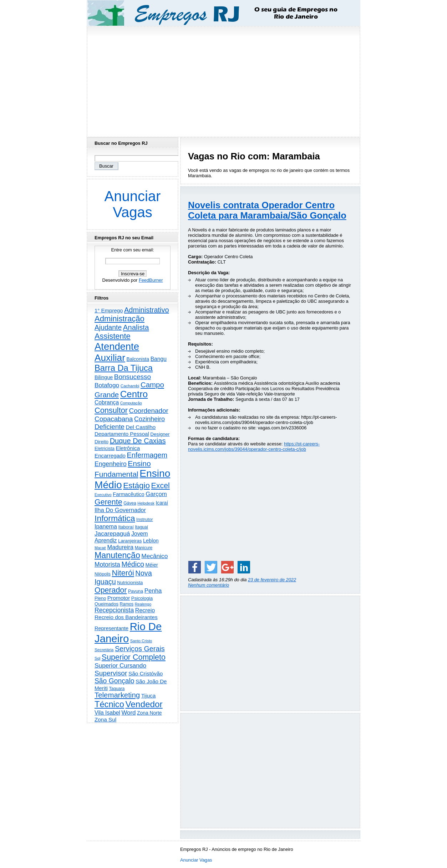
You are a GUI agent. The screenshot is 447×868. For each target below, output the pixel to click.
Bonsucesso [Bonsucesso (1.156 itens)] (133, 377)
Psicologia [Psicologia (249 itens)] (142, 598)
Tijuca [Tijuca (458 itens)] (149, 696)
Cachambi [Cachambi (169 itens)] (130, 386)
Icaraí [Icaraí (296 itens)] (162, 503)
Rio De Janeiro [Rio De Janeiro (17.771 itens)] (128, 632)
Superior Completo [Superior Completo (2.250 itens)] (134, 657)
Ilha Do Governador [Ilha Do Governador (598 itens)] (120, 510)
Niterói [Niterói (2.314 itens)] (123, 573)
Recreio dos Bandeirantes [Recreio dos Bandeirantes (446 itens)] (126, 617)
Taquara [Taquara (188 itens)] (117, 689)
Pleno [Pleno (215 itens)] (100, 598)
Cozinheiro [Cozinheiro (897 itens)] (149, 419)
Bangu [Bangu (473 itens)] (159, 359)
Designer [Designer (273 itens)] (160, 434)
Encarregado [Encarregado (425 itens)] (110, 456)
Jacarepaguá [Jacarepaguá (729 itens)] (112, 533)
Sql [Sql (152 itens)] (97, 658)
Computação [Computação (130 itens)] (131, 403)
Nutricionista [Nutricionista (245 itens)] (130, 583)
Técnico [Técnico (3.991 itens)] (109, 704)
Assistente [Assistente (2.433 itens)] (113, 336)
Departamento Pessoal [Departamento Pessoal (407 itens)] (122, 434)
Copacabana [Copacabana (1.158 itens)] (114, 419)
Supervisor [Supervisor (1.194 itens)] (111, 673)
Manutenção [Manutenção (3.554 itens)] (117, 555)
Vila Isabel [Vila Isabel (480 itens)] (107, 713)
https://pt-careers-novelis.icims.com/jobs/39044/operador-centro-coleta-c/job (254, 446)
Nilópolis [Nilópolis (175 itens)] (103, 574)
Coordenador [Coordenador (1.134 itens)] (149, 411)
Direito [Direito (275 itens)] (101, 442)
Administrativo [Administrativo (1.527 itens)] (147, 310)
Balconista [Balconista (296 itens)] (138, 359)
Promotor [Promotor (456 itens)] (119, 598)
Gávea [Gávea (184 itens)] (130, 503)
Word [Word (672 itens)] (128, 713)
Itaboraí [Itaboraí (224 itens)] (126, 527)
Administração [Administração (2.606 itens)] (120, 319)
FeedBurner (151, 280)
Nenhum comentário (209, 585)
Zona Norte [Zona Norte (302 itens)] (149, 713)
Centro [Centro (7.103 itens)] (134, 394)
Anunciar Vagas (133, 204)
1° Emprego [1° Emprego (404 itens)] (109, 310)
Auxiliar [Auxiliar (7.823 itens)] (110, 358)
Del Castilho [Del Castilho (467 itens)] (141, 427)
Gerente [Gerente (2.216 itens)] (108, 502)
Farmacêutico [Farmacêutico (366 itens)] (128, 494)
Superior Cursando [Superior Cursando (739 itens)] (120, 665)
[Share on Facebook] (194, 567)
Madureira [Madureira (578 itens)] (121, 547)
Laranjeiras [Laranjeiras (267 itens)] (130, 541)
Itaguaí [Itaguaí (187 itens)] (141, 527)
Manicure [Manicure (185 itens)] (144, 548)
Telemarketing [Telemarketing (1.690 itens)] (117, 695)
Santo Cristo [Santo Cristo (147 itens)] (141, 641)
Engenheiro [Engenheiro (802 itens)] (111, 464)
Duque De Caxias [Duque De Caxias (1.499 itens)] (138, 441)
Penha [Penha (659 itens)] (153, 591)
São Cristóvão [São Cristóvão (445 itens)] (146, 673)
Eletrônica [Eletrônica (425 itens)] (128, 448)
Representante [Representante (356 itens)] (111, 628)
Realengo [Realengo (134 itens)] (143, 604)
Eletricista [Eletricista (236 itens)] (105, 448)
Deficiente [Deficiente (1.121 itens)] (110, 427)
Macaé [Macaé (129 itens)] (100, 548)
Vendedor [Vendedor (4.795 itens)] (144, 704)
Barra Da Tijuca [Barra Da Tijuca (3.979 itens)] (124, 368)
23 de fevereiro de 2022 (272, 580)
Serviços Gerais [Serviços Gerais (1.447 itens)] (140, 649)
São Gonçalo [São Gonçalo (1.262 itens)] (115, 681)
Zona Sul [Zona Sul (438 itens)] (105, 719)
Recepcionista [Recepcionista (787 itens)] (114, 610)
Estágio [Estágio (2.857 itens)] (136, 486)
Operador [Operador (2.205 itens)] (111, 590)
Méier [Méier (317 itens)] (152, 565)
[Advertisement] (224, 80)
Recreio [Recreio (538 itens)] (145, 610)
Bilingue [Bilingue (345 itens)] (104, 377)
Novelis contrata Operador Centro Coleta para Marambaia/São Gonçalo (267, 210)
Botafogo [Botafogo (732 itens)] (107, 385)
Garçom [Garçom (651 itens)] (156, 494)
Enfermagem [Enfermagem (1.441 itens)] (147, 455)
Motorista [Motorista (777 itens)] (107, 565)
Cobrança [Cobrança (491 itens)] (107, 402)
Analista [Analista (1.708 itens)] (136, 327)
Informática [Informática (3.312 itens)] (115, 518)
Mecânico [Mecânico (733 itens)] (154, 556)
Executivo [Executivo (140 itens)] (103, 495)
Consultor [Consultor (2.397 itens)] (111, 410)
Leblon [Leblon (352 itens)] (151, 541)
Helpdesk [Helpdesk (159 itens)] (146, 503)
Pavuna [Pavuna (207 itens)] (136, 591)
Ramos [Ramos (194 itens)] (127, 604)
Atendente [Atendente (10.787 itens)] (117, 346)
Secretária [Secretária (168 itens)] (104, 650)
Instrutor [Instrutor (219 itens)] (144, 520)
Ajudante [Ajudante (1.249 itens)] (108, 328)
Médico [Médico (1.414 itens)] (133, 564)
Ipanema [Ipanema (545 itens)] (106, 526)
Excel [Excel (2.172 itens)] (161, 486)
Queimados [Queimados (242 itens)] (106, 604)
